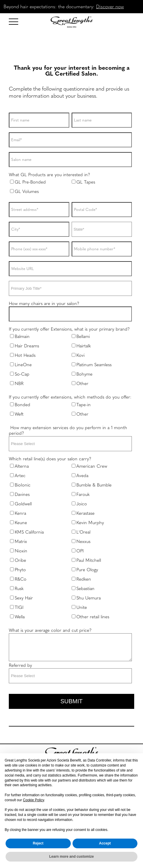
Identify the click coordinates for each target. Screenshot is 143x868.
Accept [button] (105, 843)
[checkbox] (70, 188)
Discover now (110, 6)
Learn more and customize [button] (71, 857)
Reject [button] (38, 843)
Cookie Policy (33, 800)
